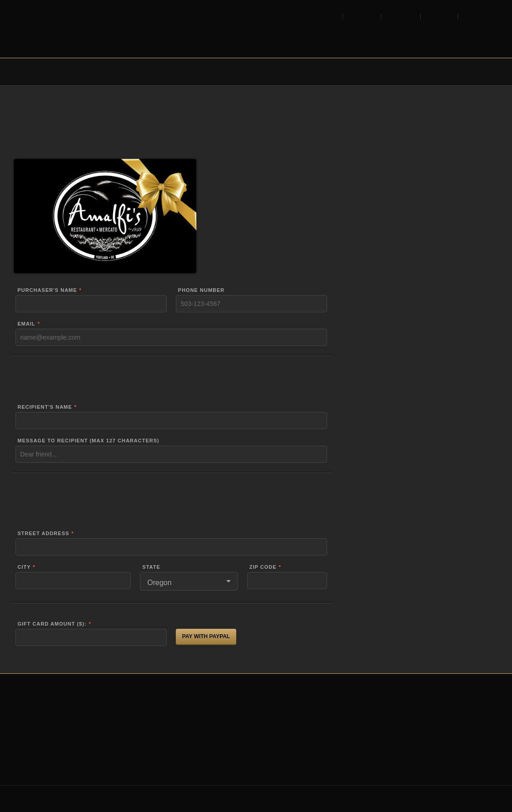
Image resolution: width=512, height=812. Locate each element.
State (151, 567)
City (24, 567)
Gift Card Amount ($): (52, 624)
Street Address (44, 534)
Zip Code (263, 567)
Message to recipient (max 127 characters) (89, 441)
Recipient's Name (45, 407)
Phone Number (201, 290)
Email (27, 324)
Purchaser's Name (47, 290)
